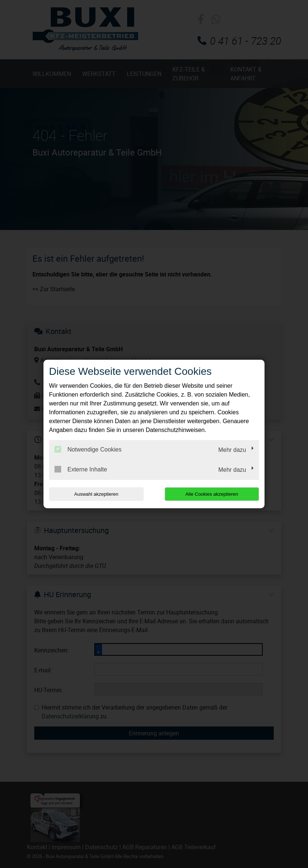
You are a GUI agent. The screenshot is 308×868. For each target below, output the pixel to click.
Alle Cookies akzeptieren (212, 494)
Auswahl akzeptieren (96, 494)
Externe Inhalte (81, 469)
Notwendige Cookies (88, 449)
